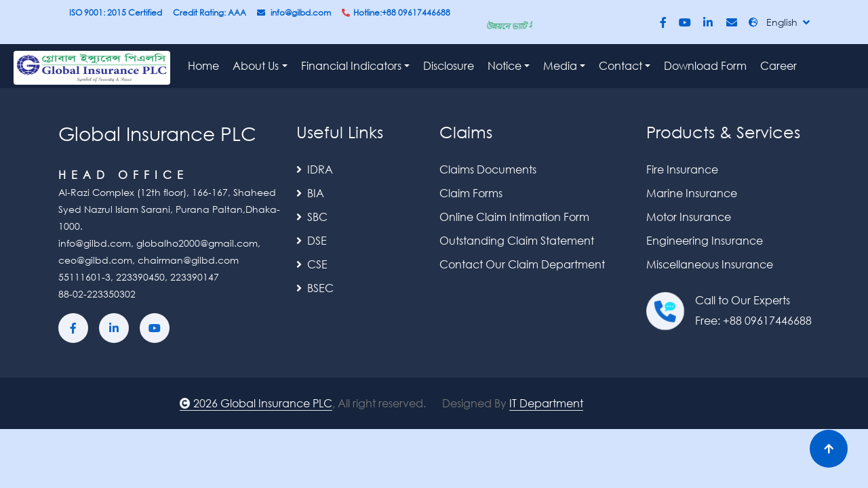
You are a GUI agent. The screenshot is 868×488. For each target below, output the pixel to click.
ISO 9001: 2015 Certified (116, 13)
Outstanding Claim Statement (517, 240)
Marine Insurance (692, 193)
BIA (310, 193)
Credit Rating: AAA (210, 13)
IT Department (546, 403)
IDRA (315, 169)
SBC (312, 217)
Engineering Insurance (705, 240)
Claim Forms (471, 193)
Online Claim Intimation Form (514, 217)
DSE (312, 240)
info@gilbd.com (294, 13)
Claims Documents (488, 169)
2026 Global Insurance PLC (256, 403)
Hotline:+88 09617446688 (396, 13)
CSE (312, 264)
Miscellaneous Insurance (710, 264)
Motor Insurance (689, 217)
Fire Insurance (682, 169)
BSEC (315, 288)
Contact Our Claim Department (522, 264)
